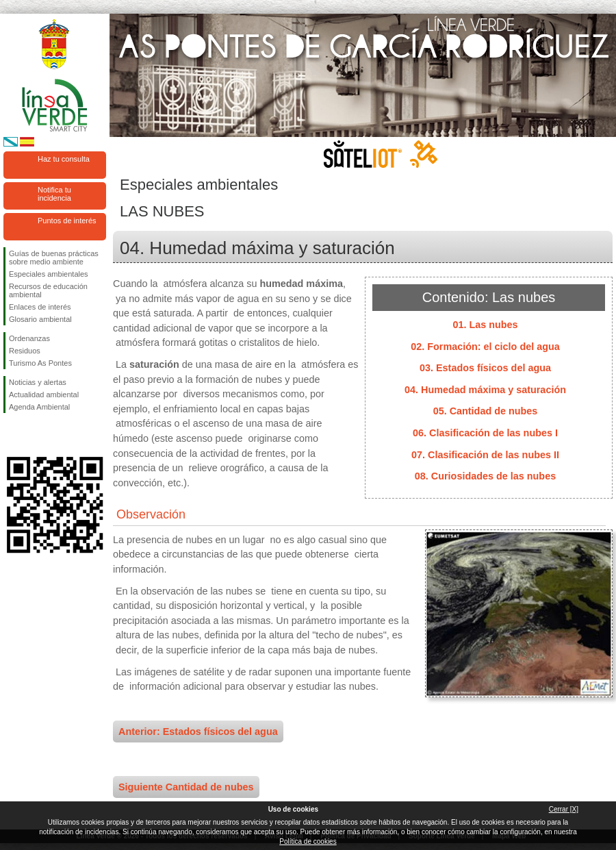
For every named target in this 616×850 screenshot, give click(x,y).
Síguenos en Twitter (34, 435)
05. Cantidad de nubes (486, 411)
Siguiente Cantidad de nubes (186, 787)
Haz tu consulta (64, 159)
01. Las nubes (485, 325)
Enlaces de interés (40, 307)
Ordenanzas (29, 338)
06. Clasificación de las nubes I (485, 433)
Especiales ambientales (49, 274)
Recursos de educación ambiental (48, 290)
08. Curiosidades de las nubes (485, 476)
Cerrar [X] (564, 809)
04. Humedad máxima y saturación (485, 390)
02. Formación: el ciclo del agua (485, 347)
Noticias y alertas (38, 382)
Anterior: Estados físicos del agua (198, 732)
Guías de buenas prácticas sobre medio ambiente (54, 258)
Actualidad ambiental (44, 395)
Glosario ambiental (40, 319)
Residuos (25, 351)
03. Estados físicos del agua (485, 368)
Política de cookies (308, 841)
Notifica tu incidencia (54, 194)
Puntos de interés (67, 221)
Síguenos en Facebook (12, 435)
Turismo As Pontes (40, 363)
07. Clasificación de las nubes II (485, 455)
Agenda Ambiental (39, 407)
